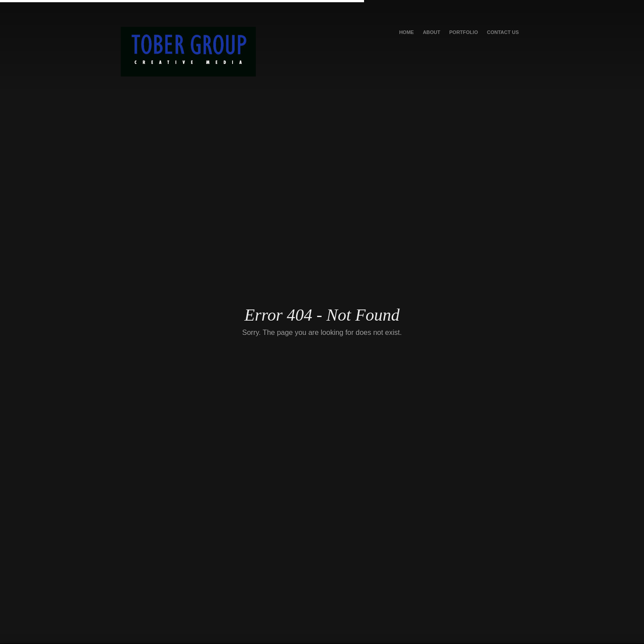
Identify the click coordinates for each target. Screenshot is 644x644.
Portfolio (464, 32)
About (431, 32)
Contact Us (503, 32)
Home (406, 32)
